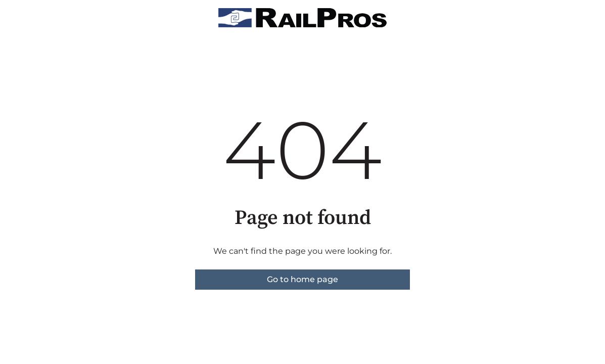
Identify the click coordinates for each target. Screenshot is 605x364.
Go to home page (302, 279)
